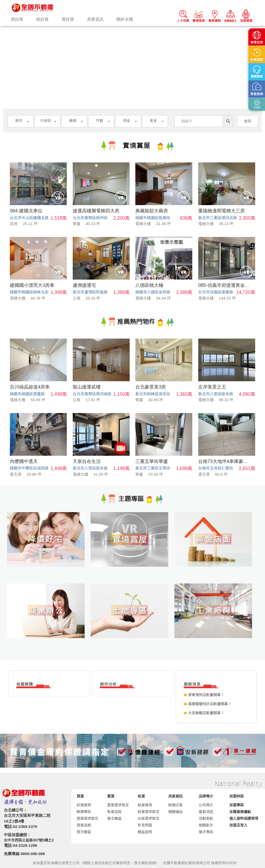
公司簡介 (206, 805)
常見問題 (145, 825)
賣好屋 (68, 19)
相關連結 (175, 812)
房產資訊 (95, 19)
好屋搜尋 (84, 805)
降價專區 (84, 812)
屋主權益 (114, 818)
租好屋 (42, 19)
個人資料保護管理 (244, 818)
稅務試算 (175, 805)
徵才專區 (206, 832)
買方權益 (84, 832)
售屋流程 (114, 812)
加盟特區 (237, 796)
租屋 (141, 796)
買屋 (80, 796)
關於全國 (125, 19)
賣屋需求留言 (118, 805)
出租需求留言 (149, 818)
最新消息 (206, 812)
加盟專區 (237, 805)
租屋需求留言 (149, 812)
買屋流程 (84, 825)
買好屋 (17, 19)
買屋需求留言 (87, 818)
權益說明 (145, 832)
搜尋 (248, 121)
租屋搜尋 (145, 805)
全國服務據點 (240, 812)
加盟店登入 (238, 825)
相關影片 (206, 825)
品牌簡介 (206, 796)
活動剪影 (206, 818)
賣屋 (111, 796)
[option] (132, 26)
